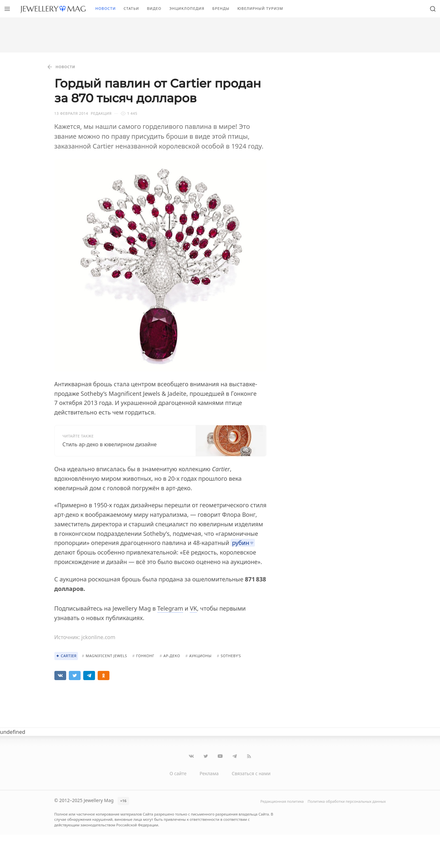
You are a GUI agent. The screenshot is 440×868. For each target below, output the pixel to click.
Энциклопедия (187, 8)
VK (193, 608)
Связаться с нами (251, 773)
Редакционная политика (282, 801)
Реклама (209, 773)
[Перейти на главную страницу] (53, 9)
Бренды (221, 8)
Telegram (170, 608)
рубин (241, 543)
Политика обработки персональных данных (347, 801)
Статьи (131, 8)
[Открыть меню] (7, 9)
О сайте (178, 773)
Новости (105, 8)
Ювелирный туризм (260, 8)
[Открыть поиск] (433, 9)
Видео (154, 8)
